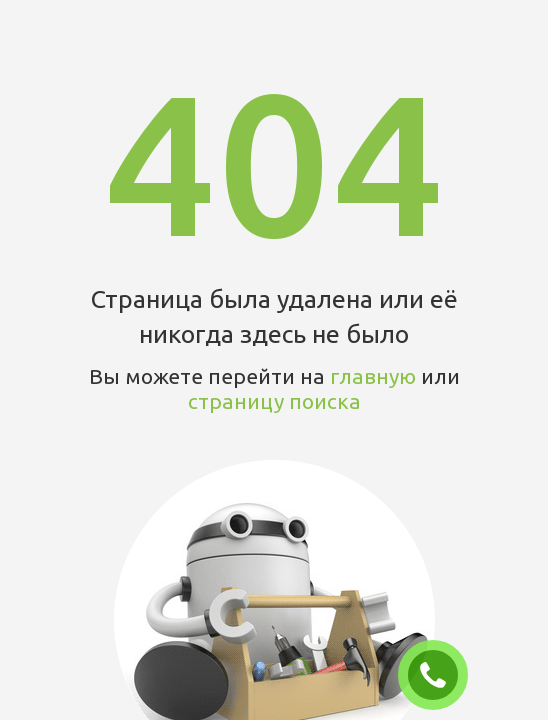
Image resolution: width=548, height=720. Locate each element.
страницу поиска (274, 401)
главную (373, 376)
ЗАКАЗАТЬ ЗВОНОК (441, 676)
